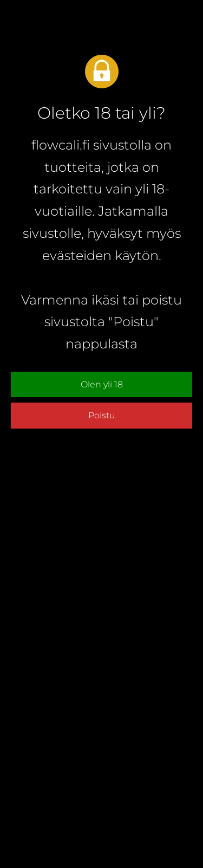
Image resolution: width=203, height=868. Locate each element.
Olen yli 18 (102, 384)
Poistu (102, 415)
